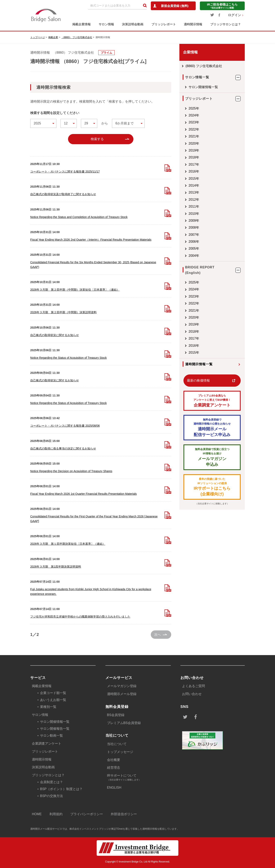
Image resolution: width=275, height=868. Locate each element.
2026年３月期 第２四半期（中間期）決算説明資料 (63, 312)
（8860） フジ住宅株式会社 (77, 37)
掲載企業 (53, 37)
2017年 (194, 164)
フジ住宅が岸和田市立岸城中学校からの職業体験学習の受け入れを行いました (80, 617)
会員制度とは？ (51, 782)
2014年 (194, 185)
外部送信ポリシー (124, 814)
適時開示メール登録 (122, 694)
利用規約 (56, 814)
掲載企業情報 (82, 24)
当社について (117, 744)
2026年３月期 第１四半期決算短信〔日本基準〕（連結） (68, 544)
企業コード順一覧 (53, 693)
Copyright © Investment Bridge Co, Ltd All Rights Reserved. (138, 862)
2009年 (194, 221)
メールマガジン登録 (122, 686)
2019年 (194, 150)
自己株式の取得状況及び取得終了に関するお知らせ (63, 194)
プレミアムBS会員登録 (124, 723)
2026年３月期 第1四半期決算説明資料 (56, 567)
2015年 (194, 179)
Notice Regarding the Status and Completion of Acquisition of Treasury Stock (79, 217)
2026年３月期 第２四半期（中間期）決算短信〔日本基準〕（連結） (75, 290)
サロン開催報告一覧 (55, 729)
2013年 (194, 192)
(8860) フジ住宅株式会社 (204, 66)
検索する (97, 139)
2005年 (194, 249)
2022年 (194, 129)
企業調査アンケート (212, 400)
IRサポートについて (139, 778)
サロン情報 (106, 24)
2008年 (194, 228)
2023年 (194, 122)
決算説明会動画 (133, 24)
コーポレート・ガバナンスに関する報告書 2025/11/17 (65, 172)
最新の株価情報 (198, 380)
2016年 (194, 171)
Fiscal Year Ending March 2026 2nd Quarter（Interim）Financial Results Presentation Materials (91, 240)
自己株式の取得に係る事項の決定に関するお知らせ (63, 448)
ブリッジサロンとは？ (226, 24)
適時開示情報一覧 (199, 364)
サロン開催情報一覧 (203, 87)
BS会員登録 (116, 715)
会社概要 (114, 760)
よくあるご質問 (193, 686)
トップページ (38, 37)
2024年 (194, 115)
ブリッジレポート (164, 24)
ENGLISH (114, 788)
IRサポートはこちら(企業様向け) (212, 487)
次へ (158, 635)
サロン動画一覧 (51, 736)
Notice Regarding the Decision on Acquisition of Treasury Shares (71, 471)
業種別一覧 (48, 707)
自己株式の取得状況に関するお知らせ (55, 335)
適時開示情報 (193, 24)
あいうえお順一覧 (53, 700)
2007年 (194, 235)
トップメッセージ (120, 752)
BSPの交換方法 (51, 796)
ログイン (235, 15)
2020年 (194, 143)
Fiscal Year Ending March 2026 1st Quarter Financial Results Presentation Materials (83, 494)
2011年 (194, 206)
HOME (37, 814)
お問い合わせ (192, 694)
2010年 (194, 214)
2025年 (194, 108)
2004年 (194, 256)
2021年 (194, 136)
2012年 (194, 200)
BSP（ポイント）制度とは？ (61, 789)
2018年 (194, 157)
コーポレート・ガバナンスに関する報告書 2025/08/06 (65, 426)
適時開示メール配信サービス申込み (212, 427)
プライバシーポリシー (87, 814)
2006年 (194, 242)
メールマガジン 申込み (212, 457)
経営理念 (114, 768)
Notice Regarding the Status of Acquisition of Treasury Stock (68, 358)
